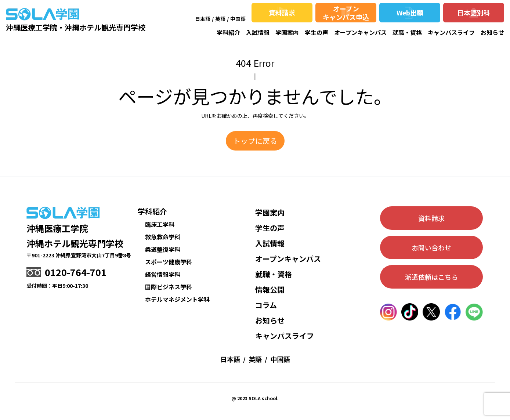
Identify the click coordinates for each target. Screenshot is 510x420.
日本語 (203, 19)
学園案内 (287, 32)
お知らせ (492, 32)
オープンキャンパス (360, 32)
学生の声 (317, 32)
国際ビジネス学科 (169, 287)
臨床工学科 (160, 224)
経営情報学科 (163, 274)
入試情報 (258, 32)
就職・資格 (407, 32)
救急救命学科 (163, 237)
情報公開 (270, 289)
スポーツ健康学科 (169, 262)
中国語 (238, 19)
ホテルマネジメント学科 (177, 299)
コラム (266, 305)
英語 (220, 19)
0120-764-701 (76, 272)
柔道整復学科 (163, 249)
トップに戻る (255, 141)
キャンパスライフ (451, 32)
